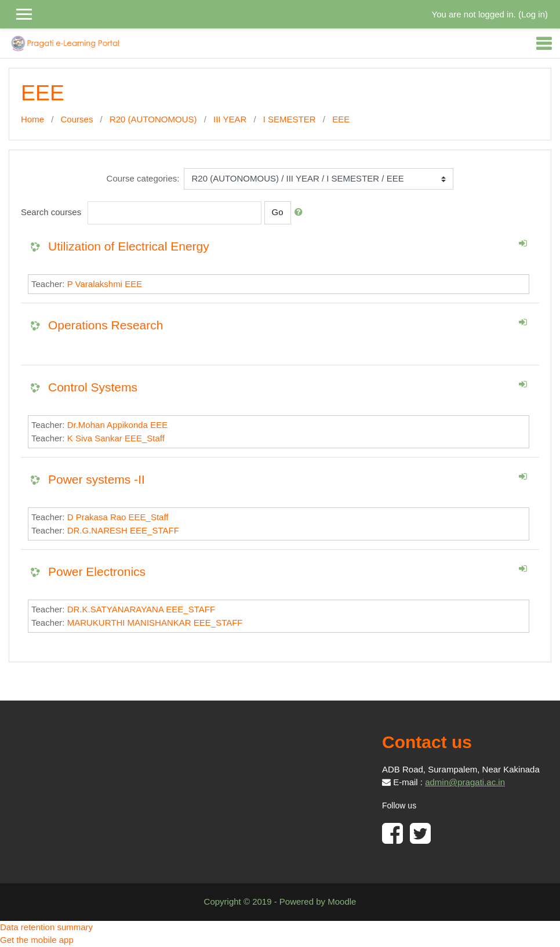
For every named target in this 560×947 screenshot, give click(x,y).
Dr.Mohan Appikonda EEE (117, 425)
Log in (533, 14)
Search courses (51, 212)
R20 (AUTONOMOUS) (153, 119)
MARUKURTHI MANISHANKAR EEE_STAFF (155, 623)
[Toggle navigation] (544, 43)
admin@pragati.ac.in (465, 782)
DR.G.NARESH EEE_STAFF (123, 530)
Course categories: (143, 178)
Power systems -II (97, 479)
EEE (341, 119)
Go (278, 212)
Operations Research (106, 325)
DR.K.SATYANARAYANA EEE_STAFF (141, 609)
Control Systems (93, 387)
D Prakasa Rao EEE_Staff (118, 517)
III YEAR (230, 119)
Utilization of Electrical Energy (129, 246)
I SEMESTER (290, 119)
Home (32, 119)
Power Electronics (97, 572)
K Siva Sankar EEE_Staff (116, 438)
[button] (301, 213)
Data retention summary (46, 927)
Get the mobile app (37, 940)
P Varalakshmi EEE (105, 284)
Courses (77, 119)
